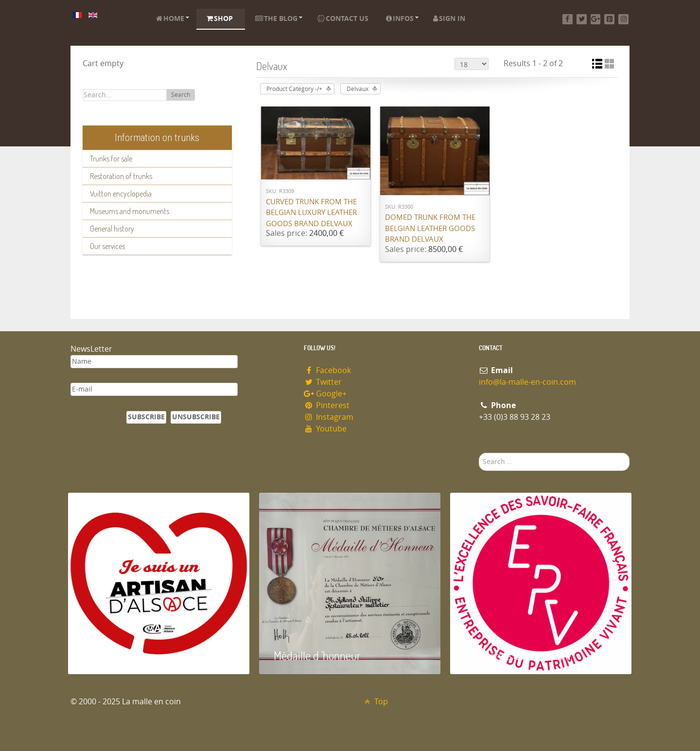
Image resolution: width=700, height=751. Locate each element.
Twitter (323, 382)
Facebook (327, 370)
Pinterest (327, 405)
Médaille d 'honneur (317, 655)
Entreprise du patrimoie (518, 655)
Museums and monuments (130, 211)
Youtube (325, 429)
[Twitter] (582, 19)
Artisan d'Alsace (117, 655)
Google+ (325, 394)
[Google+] (596, 19)
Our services (107, 246)
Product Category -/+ (294, 89)
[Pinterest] (609, 19)
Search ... (479, 453)
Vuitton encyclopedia (121, 194)
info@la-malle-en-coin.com (527, 382)
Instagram (329, 417)
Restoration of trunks (121, 176)
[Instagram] (623, 19)
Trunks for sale (111, 159)
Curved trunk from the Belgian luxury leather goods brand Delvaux (311, 213)
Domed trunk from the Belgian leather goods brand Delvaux (430, 228)
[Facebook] (568, 19)
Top (375, 702)
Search (181, 95)
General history (112, 229)
